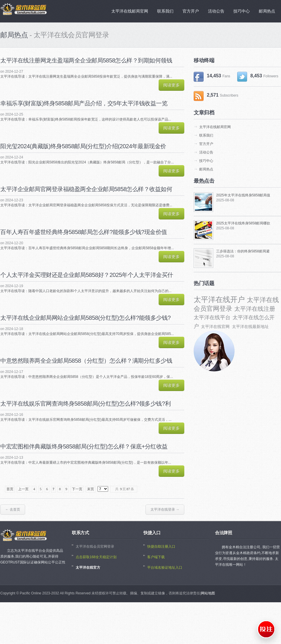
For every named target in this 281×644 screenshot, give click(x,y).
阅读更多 (171, 85)
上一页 (23, 489)
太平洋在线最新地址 (250, 327)
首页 (10, 489)
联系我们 (206, 135)
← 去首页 (13, 509)
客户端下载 (156, 557)
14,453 (212, 77)
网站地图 (208, 593)
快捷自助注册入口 (161, 547)
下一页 (77, 489)
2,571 (216, 96)
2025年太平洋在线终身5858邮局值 (243, 195)
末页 (91, 489)
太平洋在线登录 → (165, 509)
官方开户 (206, 144)
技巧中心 (206, 161)
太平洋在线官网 (215, 327)
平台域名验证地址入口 (165, 568)
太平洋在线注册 (255, 309)
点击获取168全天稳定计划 (96, 557)
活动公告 (206, 152)
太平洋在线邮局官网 (215, 127)
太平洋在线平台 (212, 317)
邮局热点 (206, 169)
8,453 (258, 77)
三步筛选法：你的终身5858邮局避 (243, 251)
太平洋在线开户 (219, 299)
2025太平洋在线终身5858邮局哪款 (243, 223)
